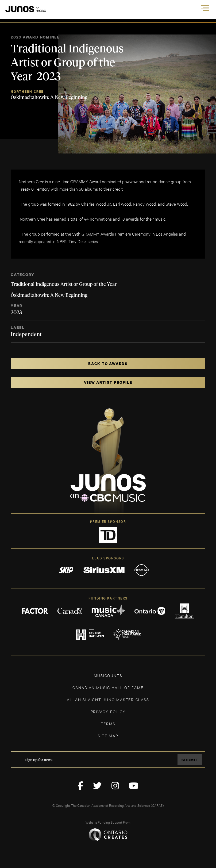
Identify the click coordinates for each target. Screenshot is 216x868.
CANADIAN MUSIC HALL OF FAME (108, 687)
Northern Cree (27, 92)
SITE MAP (108, 736)
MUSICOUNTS (108, 675)
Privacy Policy (108, 711)
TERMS (108, 723)
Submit (190, 760)
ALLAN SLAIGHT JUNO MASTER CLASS (108, 699)
